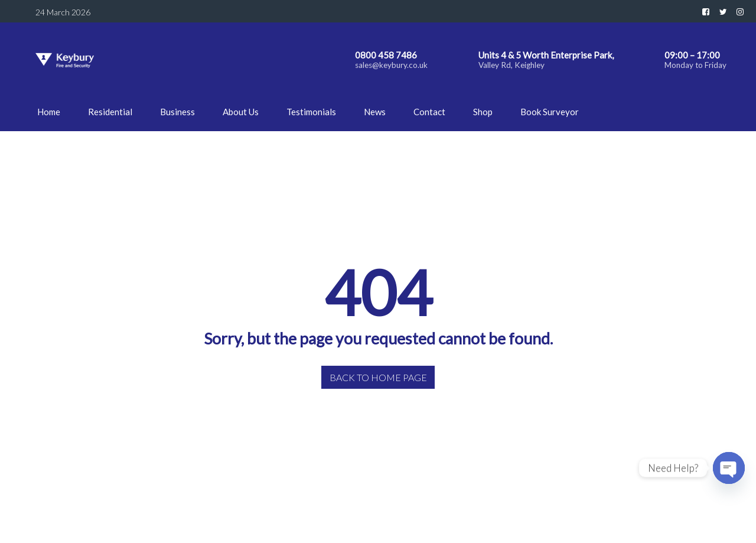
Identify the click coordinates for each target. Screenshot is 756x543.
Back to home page (378, 377)
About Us (241, 112)
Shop (483, 112)
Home (49, 112)
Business (177, 112)
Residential (110, 112)
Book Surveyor (550, 112)
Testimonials (311, 112)
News (375, 112)
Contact (429, 112)
